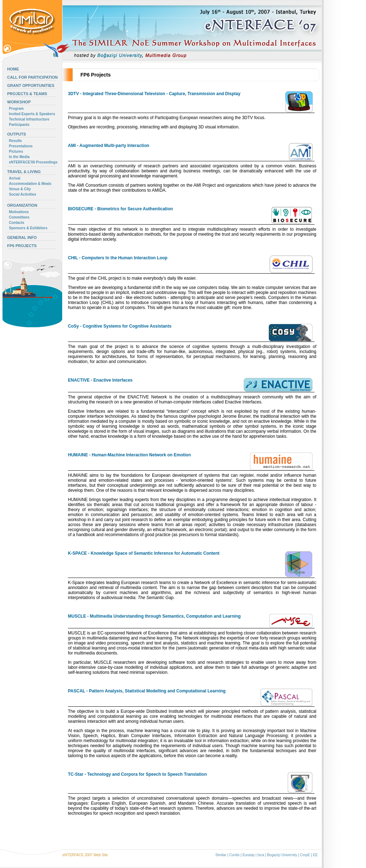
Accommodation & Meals (30, 184)
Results (15, 141)
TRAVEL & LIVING (24, 172)
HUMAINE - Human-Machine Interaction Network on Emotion (129, 455)
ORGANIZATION (22, 205)
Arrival (15, 178)
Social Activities (23, 194)
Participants (19, 125)
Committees (19, 217)
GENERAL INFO (22, 237)
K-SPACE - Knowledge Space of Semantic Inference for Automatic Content (144, 553)
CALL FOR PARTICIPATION (33, 77)
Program (16, 109)
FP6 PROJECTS (22, 246)
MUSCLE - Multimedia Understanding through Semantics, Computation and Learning (154, 616)
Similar (221, 855)
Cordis (234, 855)
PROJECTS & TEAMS (27, 94)
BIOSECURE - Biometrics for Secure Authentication (120, 209)
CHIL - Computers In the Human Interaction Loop (118, 258)
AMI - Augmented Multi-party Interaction (109, 146)
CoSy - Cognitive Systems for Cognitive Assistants (120, 326)
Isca (261, 855)
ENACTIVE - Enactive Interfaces (100, 380)
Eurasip (248, 855)
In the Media (19, 157)
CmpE (305, 855)
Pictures (16, 151)
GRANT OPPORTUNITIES (31, 85)
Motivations (19, 212)
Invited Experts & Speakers (32, 114)
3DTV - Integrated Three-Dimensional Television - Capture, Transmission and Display (154, 94)
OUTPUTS (17, 134)
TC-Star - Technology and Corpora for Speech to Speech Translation (137, 774)
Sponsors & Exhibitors (28, 228)
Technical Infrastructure (29, 119)
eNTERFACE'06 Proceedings (33, 162)
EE (315, 855)
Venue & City (20, 189)
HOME (13, 69)
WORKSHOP (19, 102)
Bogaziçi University (282, 855)
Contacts (17, 223)
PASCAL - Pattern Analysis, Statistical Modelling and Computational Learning (147, 691)
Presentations (21, 146)
